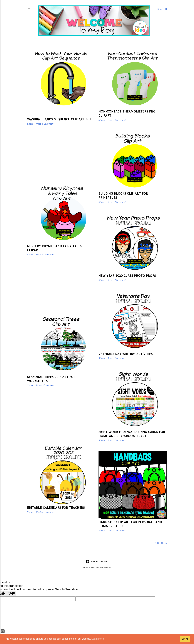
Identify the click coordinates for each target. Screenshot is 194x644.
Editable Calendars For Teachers (56, 508)
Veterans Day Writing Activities (126, 354)
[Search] (162, 9)
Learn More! (98, 639)
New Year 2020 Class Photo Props (127, 276)
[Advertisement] (61, 154)
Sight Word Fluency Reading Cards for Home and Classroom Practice (132, 434)
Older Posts (159, 543)
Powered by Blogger (97, 562)
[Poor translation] (11, 594)
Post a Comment (45, 124)
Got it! (185, 639)
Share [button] (30, 124)
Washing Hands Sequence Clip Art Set (59, 119)
